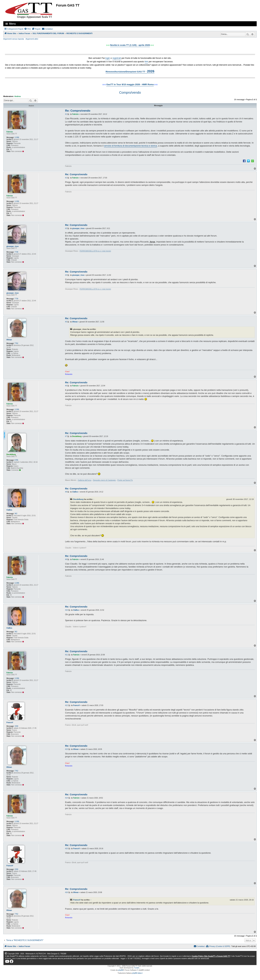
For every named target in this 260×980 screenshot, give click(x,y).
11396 (17, 137)
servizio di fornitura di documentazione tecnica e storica (130, 146)
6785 (16, 460)
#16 (66, 892)
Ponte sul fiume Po (125, 480)
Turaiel (136, 968)
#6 (66, 386)
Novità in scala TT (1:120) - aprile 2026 (130, 45)
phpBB (121, 970)
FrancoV (10, 723)
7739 (16, 252)
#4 (66, 275)
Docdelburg (11, 454)
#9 (66, 559)
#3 (66, 228)
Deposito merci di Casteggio (104, 480)
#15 (66, 849)
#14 (66, 798)
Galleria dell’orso (85, 480)
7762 (16, 343)
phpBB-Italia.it (137, 973)
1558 (16, 726)
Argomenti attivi (32, 39)
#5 (66, 322)
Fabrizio (10, 132)
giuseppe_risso (13, 246)
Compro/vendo (130, 93)
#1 (66, 114)
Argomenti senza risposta (14, 39)
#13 (66, 749)
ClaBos (9, 510)
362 (16, 514)
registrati (117, 58)
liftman (9, 340)
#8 (66, 492)
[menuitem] (28, 29)
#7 (66, 436)
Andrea (18, 96)
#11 (66, 655)
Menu (12, 24)
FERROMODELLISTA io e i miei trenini (95, 251)
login (108, 58)
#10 (66, 610)
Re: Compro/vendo (78, 111)
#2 (66, 178)
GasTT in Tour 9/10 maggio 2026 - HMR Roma (130, 84)
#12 (66, 705)
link (146, 62)
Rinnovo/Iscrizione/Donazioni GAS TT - (130, 71)
